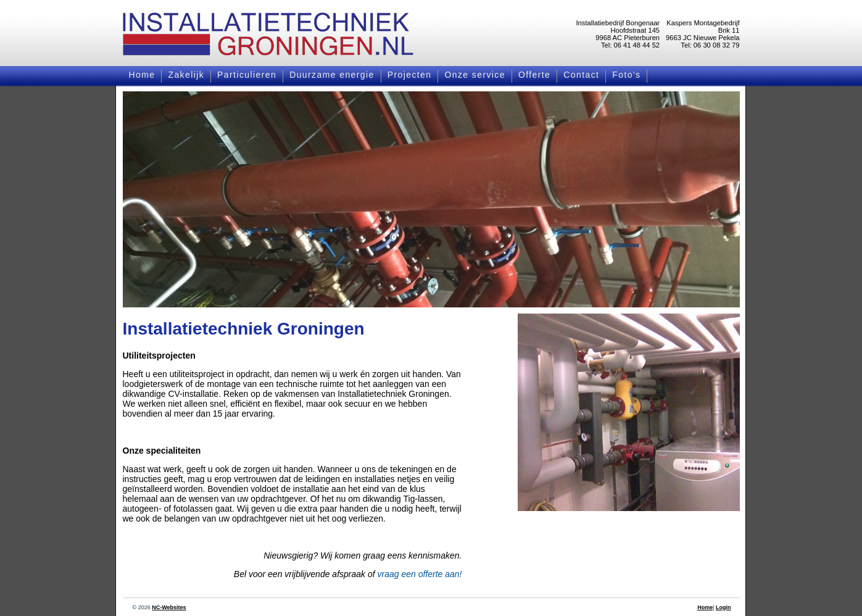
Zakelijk (186, 75)
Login (723, 607)
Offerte (534, 75)
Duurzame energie (332, 75)
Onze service (475, 75)
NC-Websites (169, 607)
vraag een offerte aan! (420, 574)
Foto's (626, 75)
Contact (581, 75)
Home (142, 75)
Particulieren (247, 75)
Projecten (410, 75)
